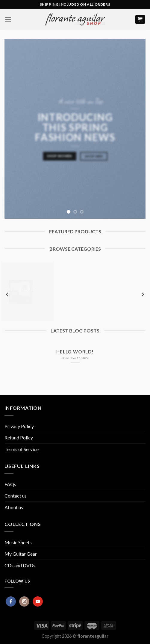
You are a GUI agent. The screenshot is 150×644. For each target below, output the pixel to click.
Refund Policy (19, 437)
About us (14, 507)
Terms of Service (22, 449)
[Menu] (8, 19)
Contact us (16, 496)
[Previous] (7, 295)
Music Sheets (18, 542)
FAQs (10, 484)
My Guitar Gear (21, 554)
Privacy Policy (19, 426)
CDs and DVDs (20, 565)
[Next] (143, 295)
